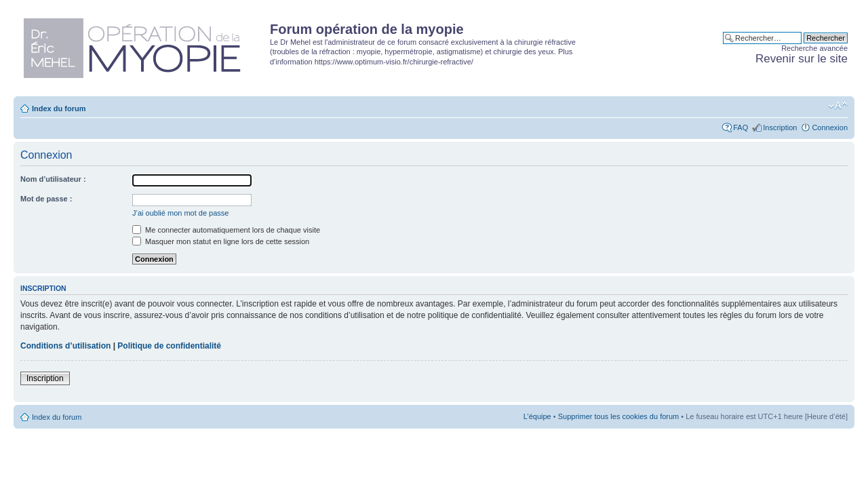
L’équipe (537, 416)
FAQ (741, 127)
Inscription (780, 127)
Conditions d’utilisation (65, 346)
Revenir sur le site (802, 59)
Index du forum (59, 109)
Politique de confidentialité (169, 346)
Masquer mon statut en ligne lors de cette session (221, 241)
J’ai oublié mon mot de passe (180, 213)
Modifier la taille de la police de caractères (838, 106)
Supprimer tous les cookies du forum (619, 416)
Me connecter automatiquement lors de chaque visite (226, 230)
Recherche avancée (814, 48)
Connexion (830, 127)
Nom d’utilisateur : (53, 179)
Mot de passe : (46, 199)
